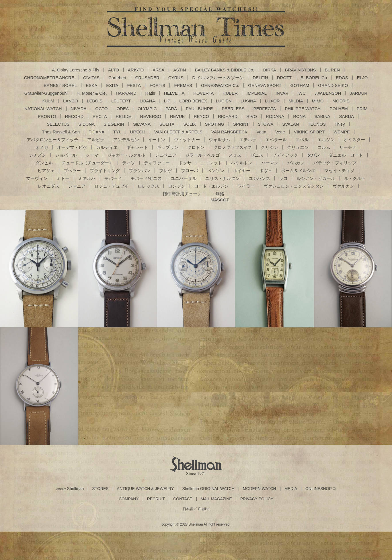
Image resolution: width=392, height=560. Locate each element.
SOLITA (167, 124)
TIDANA (96, 132)
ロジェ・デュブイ (112, 186)
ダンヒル (44, 163)
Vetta (261, 132)
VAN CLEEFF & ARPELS (178, 132)
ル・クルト (355, 178)
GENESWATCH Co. (220, 85)
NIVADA (79, 109)
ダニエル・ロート (346, 155)
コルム (324, 147)
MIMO (318, 101)
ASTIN (180, 70)
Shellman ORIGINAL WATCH (208, 489)
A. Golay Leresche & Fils (76, 70)
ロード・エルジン (211, 186)
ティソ (129, 163)
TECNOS (317, 124)
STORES (100, 489)
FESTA (134, 85)
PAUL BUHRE (199, 109)
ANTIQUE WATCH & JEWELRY (146, 489)
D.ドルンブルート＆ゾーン (218, 78)
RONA (299, 116)
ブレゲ (166, 171)
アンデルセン (126, 140)
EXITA (112, 85)
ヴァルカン (343, 186)
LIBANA (147, 101)
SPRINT (241, 124)
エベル (302, 140)
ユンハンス (259, 178)
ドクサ (185, 163)
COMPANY (129, 499)
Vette (280, 132)
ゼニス (257, 155)
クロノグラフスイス (233, 147)
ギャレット (137, 147)
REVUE (178, 116)
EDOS (342, 78)
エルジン (326, 140)
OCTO (101, 109)
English (204, 509)
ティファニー (157, 163)
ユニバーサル (184, 178)
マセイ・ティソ (339, 171)
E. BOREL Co (314, 78)
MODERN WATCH (260, 489)
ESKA (91, 85)
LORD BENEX (193, 101)
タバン (313, 155)
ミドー (63, 178)
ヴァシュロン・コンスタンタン (294, 186)
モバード (113, 178)
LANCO (71, 101)
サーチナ (348, 147)
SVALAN (290, 124)
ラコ (283, 178)
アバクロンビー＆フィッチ (52, 140)
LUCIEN (224, 101)
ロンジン (177, 186)
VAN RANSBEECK (229, 132)
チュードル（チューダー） (87, 163)
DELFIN (260, 78)
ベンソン (216, 171)
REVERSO (151, 116)
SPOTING (215, 124)
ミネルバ (87, 178)
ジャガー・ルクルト (127, 155)
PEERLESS (233, 109)
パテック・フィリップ (335, 163)
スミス (235, 155)
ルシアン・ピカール (316, 178)
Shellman (70, 489)
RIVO (252, 116)
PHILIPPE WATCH (303, 109)
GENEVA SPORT (265, 85)
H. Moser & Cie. (92, 93)
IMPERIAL (257, 93)
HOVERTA (203, 93)
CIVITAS (91, 78)
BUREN (332, 70)
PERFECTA (265, 109)
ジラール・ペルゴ (202, 155)
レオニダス (49, 186)
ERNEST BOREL (61, 85)
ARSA (158, 70)
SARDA (347, 116)
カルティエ (107, 147)
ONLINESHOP (319, 489)
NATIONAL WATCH (43, 109)
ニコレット (211, 163)
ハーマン (270, 163)
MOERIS (341, 101)
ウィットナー (187, 140)
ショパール (66, 155)
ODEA (123, 109)
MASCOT (220, 200)
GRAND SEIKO (333, 85)
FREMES (183, 85)
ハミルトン (242, 163)
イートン (157, 140)
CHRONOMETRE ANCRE (49, 78)
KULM (48, 101)
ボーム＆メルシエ (298, 171)
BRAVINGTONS (301, 70)
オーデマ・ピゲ (72, 147)
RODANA (275, 116)
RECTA (100, 116)
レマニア (77, 186)
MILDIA (296, 101)
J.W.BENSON (328, 93)
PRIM (362, 109)
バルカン (296, 163)
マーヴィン (37, 178)
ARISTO (136, 70)
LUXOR (272, 101)
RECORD (74, 116)
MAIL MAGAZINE (216, 499)
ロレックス (148, 186)
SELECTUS (58, 124)
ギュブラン (168, 147)
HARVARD (126, 93)
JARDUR (359, 93)
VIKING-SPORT (309, 132)
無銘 (220, 194)
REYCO (201, 116)
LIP (167, 101)
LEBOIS (95, 101)
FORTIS (158, 85)
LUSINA (248, 101)
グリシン (270, 147)
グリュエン (298, 147)
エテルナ (248, 140)
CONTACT (183, 499)
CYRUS (176, 78)
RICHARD (228, 116)
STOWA (266, 124)
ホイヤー (242, 171)
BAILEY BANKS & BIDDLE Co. (224, 70)
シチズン (38, 155)
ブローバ (190, 171)
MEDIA (291, 489)
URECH (138, 132)
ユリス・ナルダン (223, 178)
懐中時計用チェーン (182, 194)
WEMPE (342, 132)
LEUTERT (121, 101)
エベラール (276, 140)
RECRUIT (156, 499)
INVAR (282, 93)
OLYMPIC (147, 109)
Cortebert (117, 78)
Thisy (340, 124)
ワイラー (246, 186)
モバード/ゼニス (146, 178)
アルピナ (96, 140)
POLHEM (339, 109)
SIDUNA (87, 124)
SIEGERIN (114, 124)
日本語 (188, 509)
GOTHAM (300, 85)
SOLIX (190, 124)
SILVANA (142, 124)
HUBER (230, 93)
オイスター (354, 140)
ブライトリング (105, 171)
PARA (171, 109)
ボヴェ (266, 171)
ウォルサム (220, 140)
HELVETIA (174, 93)
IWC (302, 93)
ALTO (114, 70)
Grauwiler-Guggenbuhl (46, 93)
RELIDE (123, 116)
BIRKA (270, 70)
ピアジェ (46, 171)
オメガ (42, 147)
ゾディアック (285, 155)
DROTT (284, 78)
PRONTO (47, 116)
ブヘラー (72, 171)
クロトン (196, 147)
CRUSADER (147, 78)
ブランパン (140, 171)
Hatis (150, 93)
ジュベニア (166, 155)
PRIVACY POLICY (257, 499)
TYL (117, 132)
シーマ (92, 155)
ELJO (362, 78)
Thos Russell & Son (61, 132)
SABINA (322, 116)
